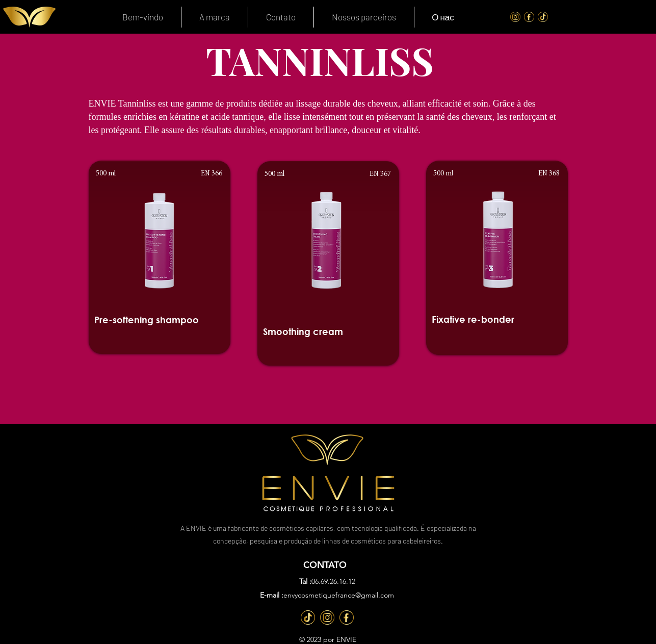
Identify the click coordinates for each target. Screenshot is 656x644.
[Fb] (347, 617)
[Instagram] (515, 17)
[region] (160, 257)
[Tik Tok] (543, 17)
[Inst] (327, 617)
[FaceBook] (529, 17)
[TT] (308, 617)
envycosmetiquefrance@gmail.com (339, 595)
